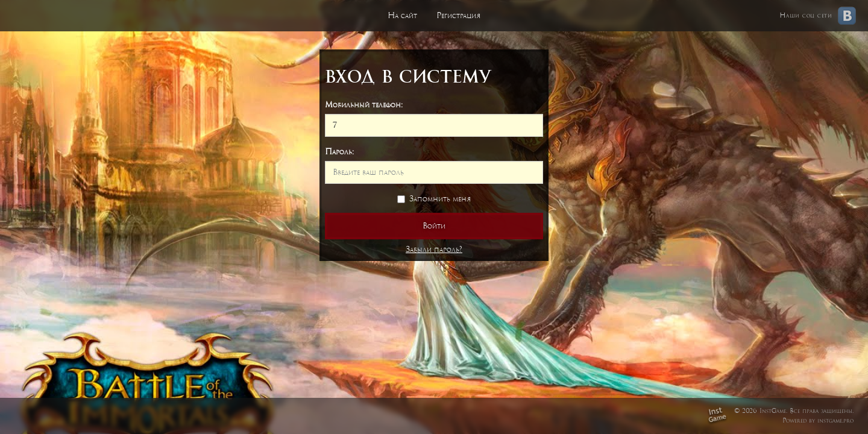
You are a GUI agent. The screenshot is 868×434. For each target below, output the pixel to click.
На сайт (402, 15)
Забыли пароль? (434, 249)
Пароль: (339, 152)
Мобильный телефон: (364, 105)
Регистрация (458, 15)
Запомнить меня (434, 199)
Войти (434, 226)
